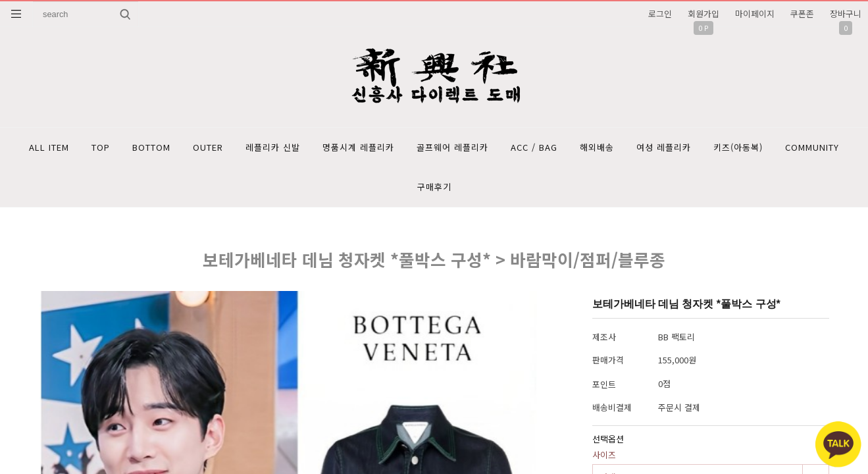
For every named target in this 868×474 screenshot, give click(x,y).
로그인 (660, 13)
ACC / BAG (534, 147)
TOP (101, 147)
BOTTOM (151, 147)
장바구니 (846, 13)
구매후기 (434, 187)
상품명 (33, 2)
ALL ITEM (49, 147)
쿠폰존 (802, 13)
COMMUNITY (812, 147)
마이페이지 (755, 13)
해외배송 (597, 147)
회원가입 (703, 13)
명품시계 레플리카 (358, 147)
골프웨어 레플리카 (452, 147)
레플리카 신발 (273, 147)
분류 (16, 14)
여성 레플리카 (664, 147)
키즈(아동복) (738, 147)
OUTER (208, 147)
